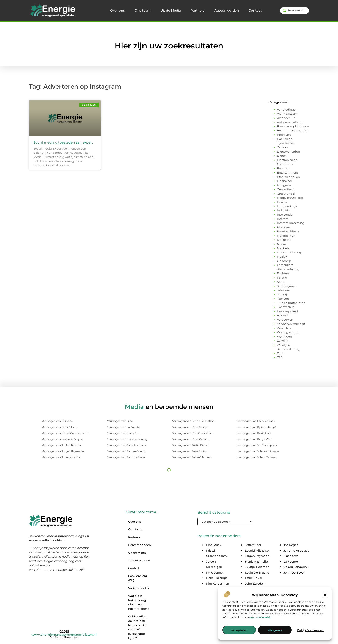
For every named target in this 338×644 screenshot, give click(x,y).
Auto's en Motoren (290, 122)
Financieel (284, 181)
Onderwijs (284, 261)
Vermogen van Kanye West (255, 439)
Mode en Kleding (289, 252)
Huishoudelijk (287, 206)
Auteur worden (227, 10)
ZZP (280, 357)
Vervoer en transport (291, 324)
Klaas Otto (291, 556)
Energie (283, 168)
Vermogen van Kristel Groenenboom (66, 433)
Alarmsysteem (287, 114)
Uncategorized (287, 311)
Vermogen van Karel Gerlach (191, 439)
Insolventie (285, 214)
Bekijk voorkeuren (310, 632)
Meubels (283, 248)
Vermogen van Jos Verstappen (257, 445)
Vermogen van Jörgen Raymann (63, 451)
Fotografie (284, 185)
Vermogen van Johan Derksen (257, 457)
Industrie (283, 210)
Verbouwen (285, 320)
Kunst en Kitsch (288, 231)
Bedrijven (284, 135)
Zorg (280, 353)
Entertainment (288, 172)
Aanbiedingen (287, 109)
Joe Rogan (291, 545)
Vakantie (283, 315)
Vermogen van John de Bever (126, 457)
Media (281, 244)
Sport (281, 282)
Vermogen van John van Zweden (259, 451)
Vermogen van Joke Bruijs (189, 451)
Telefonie (283, 290)
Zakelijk (283, 341)
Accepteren (239, 632)
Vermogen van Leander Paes (256, 421)
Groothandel (286, 194)
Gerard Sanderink (296, 567)
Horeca (282, 202)
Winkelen (284, 328)
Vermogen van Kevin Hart (254, 433)
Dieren (282, 156)
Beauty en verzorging (292, 130)
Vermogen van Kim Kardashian (192, 433)
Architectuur (286, 118)
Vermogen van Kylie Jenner (190, 427)
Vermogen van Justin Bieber (190, 445)
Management (287, 236)
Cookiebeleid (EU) (138, 578)
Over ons (117, 10)
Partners (198, 10)
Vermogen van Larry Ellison (59, 427)
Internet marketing (291, 223)
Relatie (282, 278)
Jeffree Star (253, 545)
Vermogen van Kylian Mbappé (257, 427)
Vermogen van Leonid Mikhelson (193, 421)
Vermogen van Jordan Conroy (127, 451)
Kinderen (284, 227)
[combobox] (295, 11)
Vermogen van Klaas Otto (124, 433)
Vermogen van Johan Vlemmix (192, 457)
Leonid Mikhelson (258, 550)
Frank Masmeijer (257, 561)
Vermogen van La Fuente (123, 427)
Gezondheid (286, 189)
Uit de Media (171, 10)
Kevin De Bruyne (257, 572)
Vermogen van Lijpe (120, 421)
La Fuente (291, 561)
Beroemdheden (140, 545)
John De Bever (294, 572)
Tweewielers (286, 307)
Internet (283, 219)
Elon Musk (214, 545)
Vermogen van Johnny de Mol (61, 457)
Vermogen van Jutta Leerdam (126, 445)
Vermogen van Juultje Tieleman (62, 445)
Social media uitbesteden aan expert (63, 142)
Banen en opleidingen (293, 126)
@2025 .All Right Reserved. (64, 634)
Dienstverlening (288, 152)
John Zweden (255, 583)
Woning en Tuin (288, 332)
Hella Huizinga (217, 578)
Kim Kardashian (218, 583)
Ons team (143, 10)
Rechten (283, 273)
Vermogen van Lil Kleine (57, 421)
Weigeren (275, 632)
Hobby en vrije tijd (290, 198)
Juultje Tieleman (257, 567)
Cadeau (282, 147)
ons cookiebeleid (260, 619)
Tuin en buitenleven (291, 303)
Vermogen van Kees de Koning (127, 439)
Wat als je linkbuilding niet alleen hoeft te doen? (139, 602)
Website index (139, 588)
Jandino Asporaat (296, 550)
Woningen (284, 336)
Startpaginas (286, 286)
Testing (282, 294)
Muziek (282, 256)
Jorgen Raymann (257, 556)
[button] (325, 597)
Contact (255, 10)
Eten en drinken (288, 177)
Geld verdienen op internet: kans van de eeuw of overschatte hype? (139, 627)
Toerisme (283, 299)
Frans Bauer (253, 578)
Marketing (284, 240)
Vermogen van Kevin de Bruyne (62, 439)
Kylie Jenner (215, 572)
